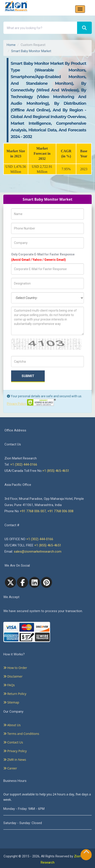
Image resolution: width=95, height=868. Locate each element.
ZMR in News (15, 760)
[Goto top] (86, 853)
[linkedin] (34, 582)
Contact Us (13, 742)
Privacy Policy (16, 404)
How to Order (15, 668)
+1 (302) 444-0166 (24, 465)
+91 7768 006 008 (60, 511)
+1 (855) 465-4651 (56, 471)
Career (10, 768)
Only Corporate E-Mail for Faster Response (43, 257)
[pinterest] (46, 582)
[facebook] (22, 582)
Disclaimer (13, 676)
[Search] (84, 28)
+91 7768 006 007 (33, 511)
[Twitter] (10, 582)
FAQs (9, 685)
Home (11, 45)
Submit (28, 376)
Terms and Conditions (21, 734)
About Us (12, 725)
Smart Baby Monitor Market (31, 51)
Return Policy (15, 694)
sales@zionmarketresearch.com (38, 552)
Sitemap (11, 702)
